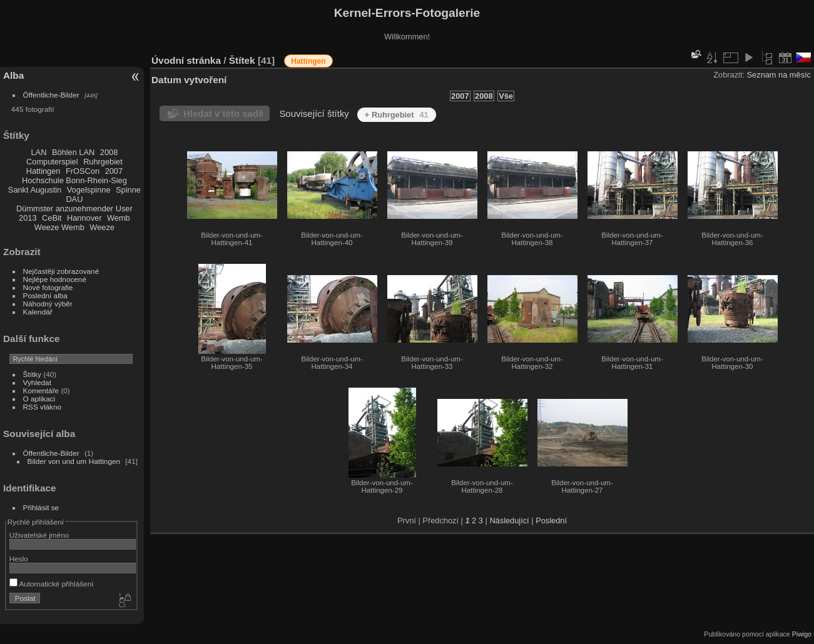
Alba (13, 75)
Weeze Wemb (59, 227)
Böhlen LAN (73, 152)
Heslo (19, 559)
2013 (28, 218)
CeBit (52, 218)
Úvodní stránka (186, 60)
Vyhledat (37, 382)
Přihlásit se (41, 507)
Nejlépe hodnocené (55, 279)
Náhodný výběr (48, 304)
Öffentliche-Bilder (51, 95)
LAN (39, 152)
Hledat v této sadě (223, 113)
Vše (506, 96)
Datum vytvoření (189, 80)
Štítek (242, 60)
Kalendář (38, 312)
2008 (109, 152)
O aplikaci (39, 399)
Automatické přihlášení (52, 584)
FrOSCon (83, 171)
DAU (74, 199)
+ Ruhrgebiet (397, 115)
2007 (114, 171)
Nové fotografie (48, 287)
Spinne (128, 190)
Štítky (32, 374)
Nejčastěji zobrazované (61, 271)
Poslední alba (45, 295)
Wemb (119, 218)
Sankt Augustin (35, 190)
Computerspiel (52, 162)
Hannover (84, 218)
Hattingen (43, 171)
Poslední (551, 521)
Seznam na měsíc (779, 75)
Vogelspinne (89, 190)
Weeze (102, 227)
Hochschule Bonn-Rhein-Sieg (74, 180)
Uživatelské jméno (39, 535)
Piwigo (802, 634)
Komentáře (41, 390)
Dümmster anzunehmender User (74, 209)
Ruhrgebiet (103, 162)
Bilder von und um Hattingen (74, 461)
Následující (509, 521)
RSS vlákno (42, 407)
